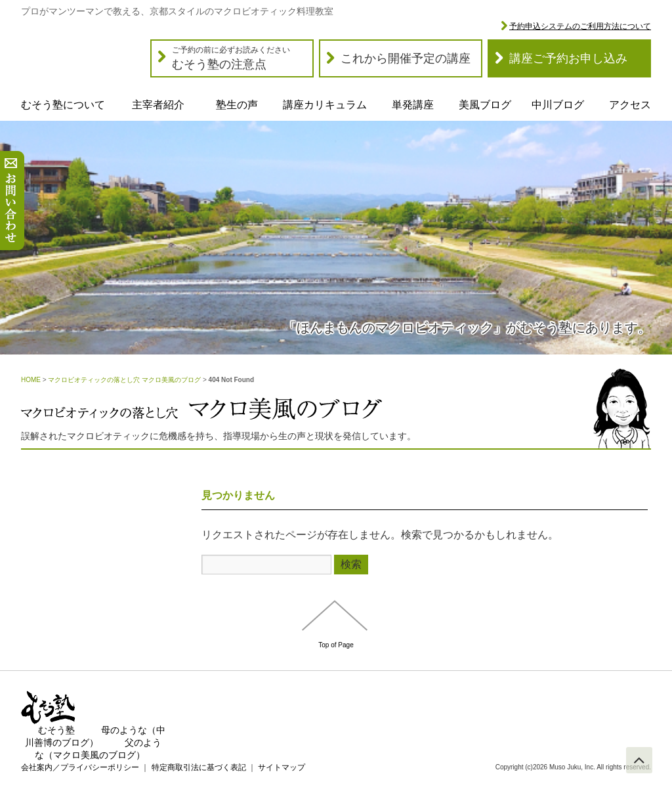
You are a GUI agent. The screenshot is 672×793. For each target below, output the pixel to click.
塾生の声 (237, 105)
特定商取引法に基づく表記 (199, 767)
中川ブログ (558, 105)
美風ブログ (485, 105)
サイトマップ (282, 767)
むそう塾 (56, 730)
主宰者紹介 (158, 105)
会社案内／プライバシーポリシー (80, 767)
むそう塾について (63, 105)
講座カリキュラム (325, 105)
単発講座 (413, 105)
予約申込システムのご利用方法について (580, 26)
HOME (31, 380)
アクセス (630, 105)
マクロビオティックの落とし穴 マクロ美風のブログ (124, 380)
